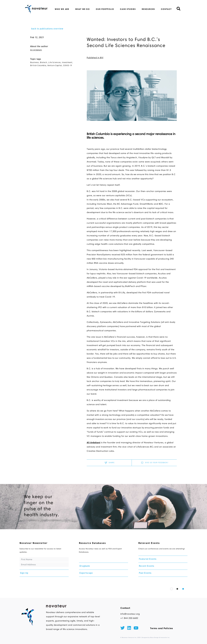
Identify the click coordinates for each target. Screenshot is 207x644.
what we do (83, 9)
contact (166, 9)
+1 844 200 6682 (129, 618)
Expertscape (86, 573)
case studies (128, 9)
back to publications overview (47, 29)
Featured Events (148, 559)
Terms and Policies (162, 628)
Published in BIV (95, 58)
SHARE (109, 463)
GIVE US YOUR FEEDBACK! (154, 463)
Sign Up (24, 573)
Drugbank (85, 566)
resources (148, 9)
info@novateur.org (130, 614)
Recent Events (147, 566)
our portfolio (105, 9)
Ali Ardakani (36, 50)
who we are (62, 9)
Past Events (145, 573)
